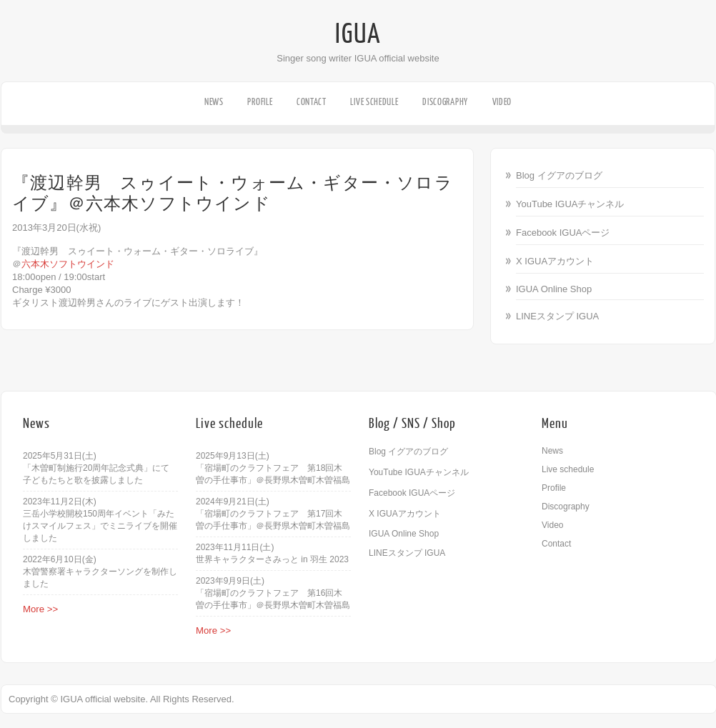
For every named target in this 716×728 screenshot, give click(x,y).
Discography (445, 102)
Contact (312, 102)
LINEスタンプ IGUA (557, 316)
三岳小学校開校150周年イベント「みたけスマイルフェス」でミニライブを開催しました (100, 526)
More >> (40, 609)
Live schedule (374, 102)
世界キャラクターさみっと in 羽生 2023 (272, 559)
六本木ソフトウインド (68, 264)
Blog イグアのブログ (559, 175)
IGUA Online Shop (554, 289)
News (214, 102)
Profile (260, 102)
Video (502, 102)
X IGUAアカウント (555, 261)
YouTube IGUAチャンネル (570, 204)
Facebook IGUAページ (563, 233)
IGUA (358, 34)
